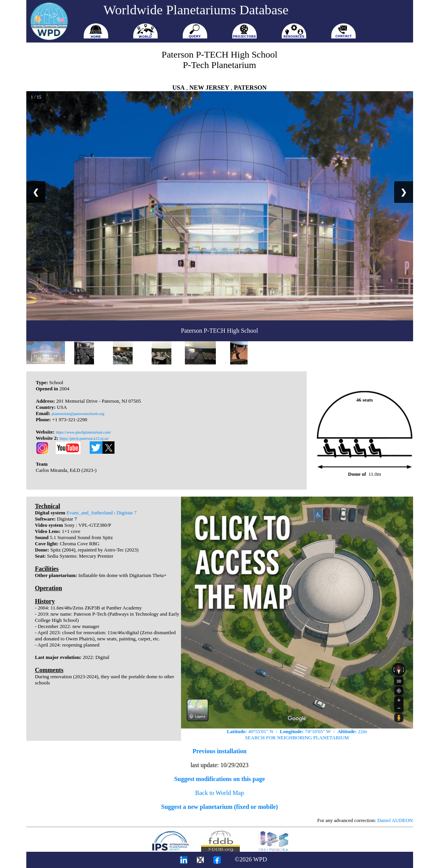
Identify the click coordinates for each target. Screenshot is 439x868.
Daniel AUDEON (395, 820)
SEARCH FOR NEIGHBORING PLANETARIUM (297, 738)
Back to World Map (220, 793)
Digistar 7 (127, 513)
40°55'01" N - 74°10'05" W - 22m (297, 731)
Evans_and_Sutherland (90, 513)
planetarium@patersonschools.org (78, 414)
